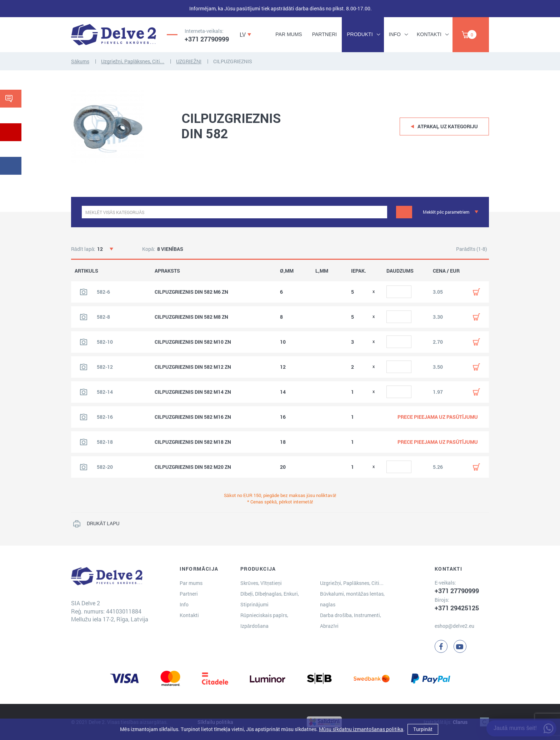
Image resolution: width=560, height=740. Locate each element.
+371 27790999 (207, 39)
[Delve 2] (114, 35)
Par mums (289, 34)
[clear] (381, 212)
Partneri (325, 34)
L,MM (322, 271)
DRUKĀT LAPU (103, 523)
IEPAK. (359, 271)
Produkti (360, 34)
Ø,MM (287, 271)
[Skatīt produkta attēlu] (84, 292)
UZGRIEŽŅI (189, 61)
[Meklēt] (404, 212)
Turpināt (423, 729)
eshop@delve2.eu (454, 626)
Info (395, 34)
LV (243, 34)
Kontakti (429, 34)
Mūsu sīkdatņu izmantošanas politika (361, 729)
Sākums (80, 61)
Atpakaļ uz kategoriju (448, 126)
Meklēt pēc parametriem (446, 212)
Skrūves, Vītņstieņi (261, 583)
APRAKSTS (167, 271)
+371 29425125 (457, 608)
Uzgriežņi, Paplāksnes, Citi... (133, 61)
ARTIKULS (86, 271)
